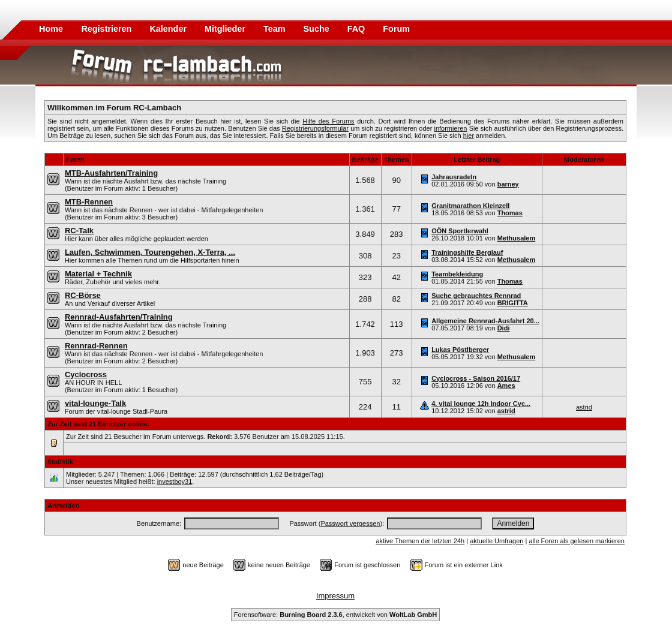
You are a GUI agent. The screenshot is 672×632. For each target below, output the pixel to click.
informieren (450, 128)
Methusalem (517, 238)
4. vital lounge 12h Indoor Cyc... (481, 404)
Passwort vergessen (350, 523)
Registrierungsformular (315, 128)
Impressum (335, 596)
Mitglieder (226, 29)
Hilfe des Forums (328, 121)
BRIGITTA (513, 303)
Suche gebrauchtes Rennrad (476, 296)
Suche (318, 29)
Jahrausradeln (454, 177)
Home (51, 29)
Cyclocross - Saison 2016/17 (476, 378)
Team (276, 29)
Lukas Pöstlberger (460, 350)
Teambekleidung (457, 274)
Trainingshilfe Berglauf (467, 252)
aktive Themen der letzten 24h (420, 541)
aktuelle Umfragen (496, 541)
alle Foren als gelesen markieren (577, 541)
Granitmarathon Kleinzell (470, 206)
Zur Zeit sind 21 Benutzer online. (98, 424)
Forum (396, 29)
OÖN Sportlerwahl (460, 231)
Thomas (510, 213)
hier (469, 136)
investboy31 (175, 481)
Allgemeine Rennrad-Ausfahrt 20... (485, 321)
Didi (504, 328)
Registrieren (107, 29)
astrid (506, 411)
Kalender (169, 29)
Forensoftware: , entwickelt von (335, 615)
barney (508, 184)
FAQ (358, 29)
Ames (506, 386)
